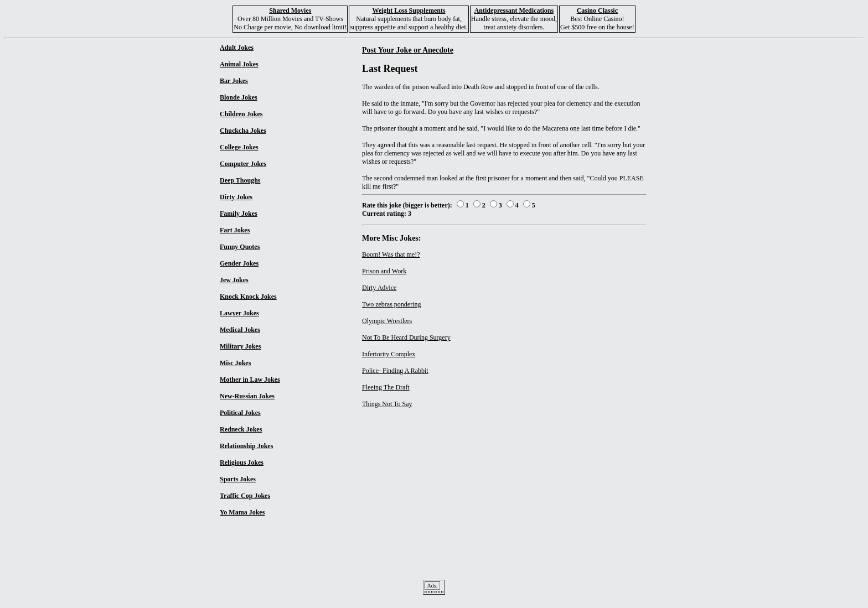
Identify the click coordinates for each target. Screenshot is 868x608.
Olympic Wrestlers (387, 321)
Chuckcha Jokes (243, 131)
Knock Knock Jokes (248, 297)
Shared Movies (290, 11)
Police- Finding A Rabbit (395, 371)
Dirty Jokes (236, 197)
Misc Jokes (235, 363)
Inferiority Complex (389, 354)
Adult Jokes (237, 48)
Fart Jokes (235, 230)
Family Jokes (239, 214)
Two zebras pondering (391, 304)
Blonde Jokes (239, 97)
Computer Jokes (243, 164)
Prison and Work (384, 271)
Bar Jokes (234, 81)
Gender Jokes (239, 263)
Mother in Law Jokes (250, 380)
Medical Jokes (240, 330)
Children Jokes (241, 114)
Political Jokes (240, 413)
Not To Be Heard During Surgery (406, 337)
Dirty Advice (379, 288)
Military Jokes (240, 346)
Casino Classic (597, 11)
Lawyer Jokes (239, 313)
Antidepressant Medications (514, 11)
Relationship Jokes (246, 446)
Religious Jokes (242, 463)
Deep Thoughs (240, 180)
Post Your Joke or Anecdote (408, 50)
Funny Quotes (240, 247)
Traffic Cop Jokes (245, 496)
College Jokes (239, 147)
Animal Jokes (239, 64)
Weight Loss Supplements (409, 11)
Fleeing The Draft (386, 387)
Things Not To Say (387, 404)
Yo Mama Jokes (242, 512)
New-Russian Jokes (247, 396)
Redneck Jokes (241, 429)
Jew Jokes (234, 280)
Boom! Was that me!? (391, 254)
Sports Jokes (238, 479)
